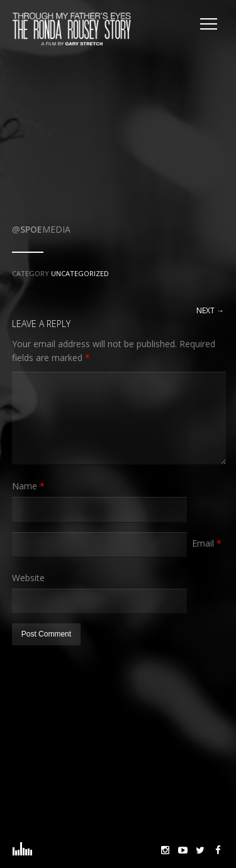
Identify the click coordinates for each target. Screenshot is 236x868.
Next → (210, 310)
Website (28, 578)
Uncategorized (80, 273)
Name (28, 486)
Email (207, 543)
